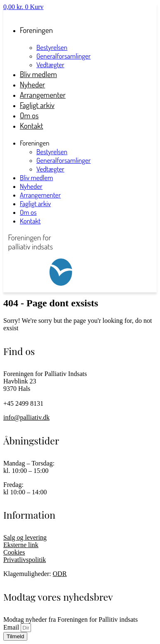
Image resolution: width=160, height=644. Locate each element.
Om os (28, 212)
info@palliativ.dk (26, 417)
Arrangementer (40, 195)
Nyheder (31, 186)
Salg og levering (25, 537)
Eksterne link (21, 545)
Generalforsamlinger (63, 56)
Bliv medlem (36, 177)
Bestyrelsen (52, 47)
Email (12, 627)
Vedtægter (50, 169)
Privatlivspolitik (25, 560)
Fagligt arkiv (35, 203)
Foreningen (36, 30)
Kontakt (31, 126)
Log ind (13, 14)
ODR (60, 574)
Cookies (14, 552)
